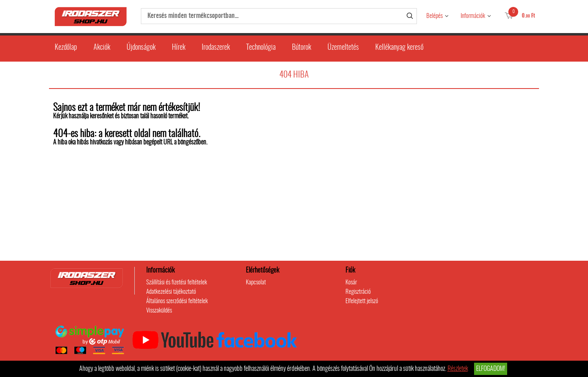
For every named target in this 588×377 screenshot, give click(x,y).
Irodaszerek (216, 48)
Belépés (434, 16)
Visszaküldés (159, 311)
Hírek (179, 48)
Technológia (261, 48)
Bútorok (302, 48)
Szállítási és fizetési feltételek (177, 283)
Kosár (351, 283)
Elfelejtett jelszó (362, 301)
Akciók (102, 48)
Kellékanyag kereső (399, 48)
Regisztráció (358, 292)
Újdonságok (141, 48)
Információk (473, 16)
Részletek (458, 369)
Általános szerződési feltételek (177, 301)
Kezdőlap (66, 48)
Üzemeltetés (343, 48)
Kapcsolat (256, 283)
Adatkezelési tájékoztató (171, 292)
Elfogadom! (491, 369)
